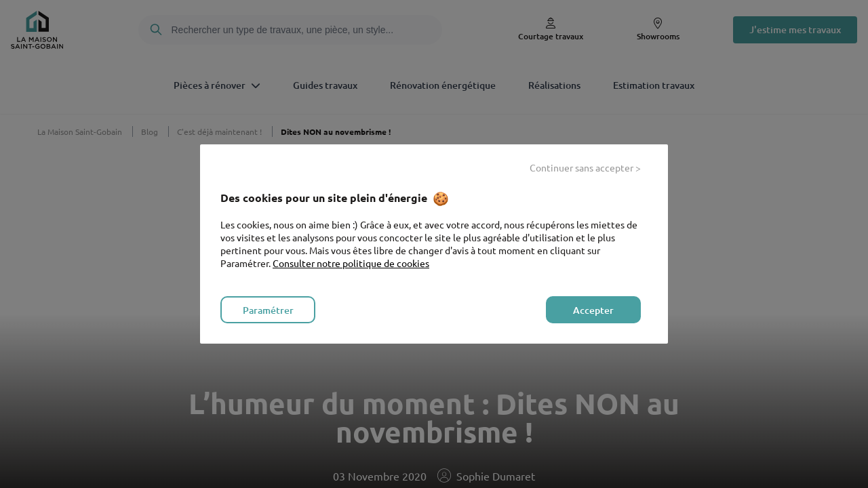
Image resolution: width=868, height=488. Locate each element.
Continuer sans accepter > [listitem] (585, 167)
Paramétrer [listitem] (268, 310)
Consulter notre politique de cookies (351, 263)
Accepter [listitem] (593, 310)
